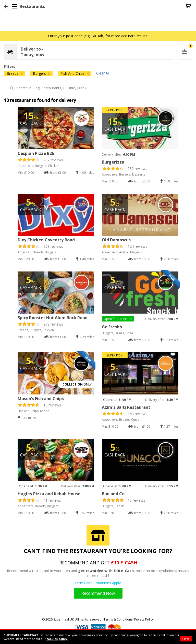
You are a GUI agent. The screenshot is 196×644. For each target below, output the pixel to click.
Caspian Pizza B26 (36, 153)
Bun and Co (113, 494)
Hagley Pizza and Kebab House (49, 494)
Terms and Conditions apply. (98, 583)
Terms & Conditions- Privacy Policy (129, 619)
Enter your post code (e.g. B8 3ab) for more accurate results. (98, 36)
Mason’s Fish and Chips (41, 399)
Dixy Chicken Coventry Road (46, 240)
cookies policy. (57, 639)
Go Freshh (112, 327)
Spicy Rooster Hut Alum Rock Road (53, 318)
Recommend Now (98, 593)
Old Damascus (116, 240)
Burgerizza (113, 162)
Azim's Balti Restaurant (126, 407)
